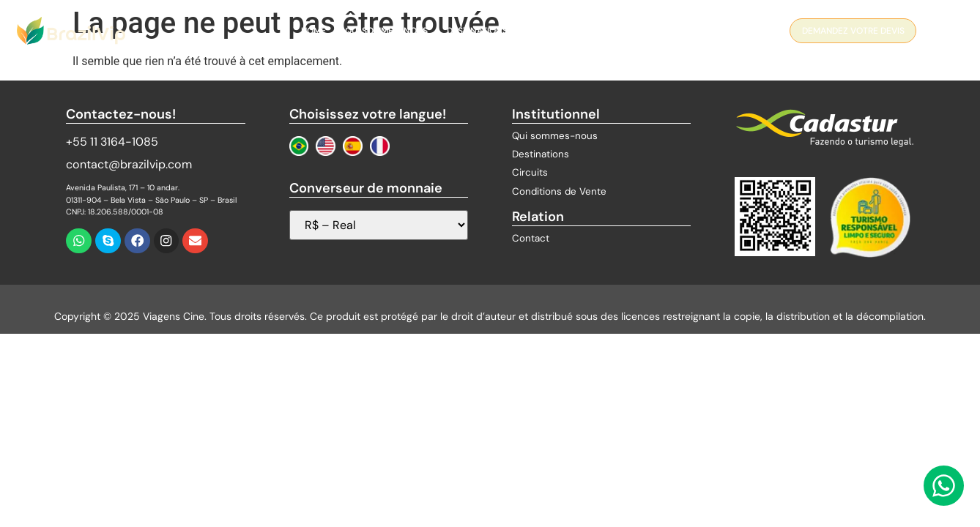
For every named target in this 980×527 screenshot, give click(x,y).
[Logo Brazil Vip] (71, 30)
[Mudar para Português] (299, 146)
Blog (596, 31)
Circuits (546, 31)
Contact (648, 31)
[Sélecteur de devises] (379, 225)
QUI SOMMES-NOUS (386, 31)
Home (313, 31)
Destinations (477, 31)
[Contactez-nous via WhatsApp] (944, 486)
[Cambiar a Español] (353, 146)
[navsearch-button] (942, 33)
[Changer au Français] (380, 146)
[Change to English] (326, 146)
